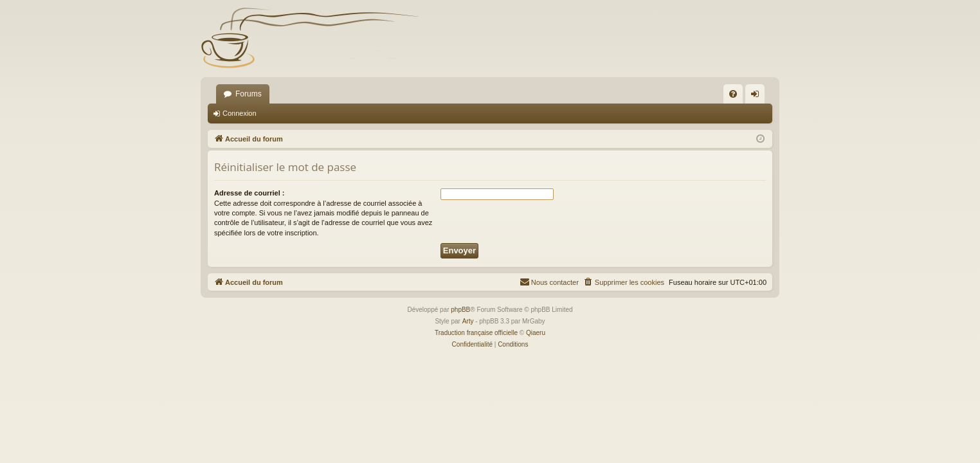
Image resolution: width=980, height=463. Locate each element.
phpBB (460, 310)
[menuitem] (733, 94)
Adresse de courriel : (249, 193)
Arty (468, 321)
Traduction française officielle (476, 333)
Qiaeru (536, 333)
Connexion (240, 113)
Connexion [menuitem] (758, 96)
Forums (249, 94)
